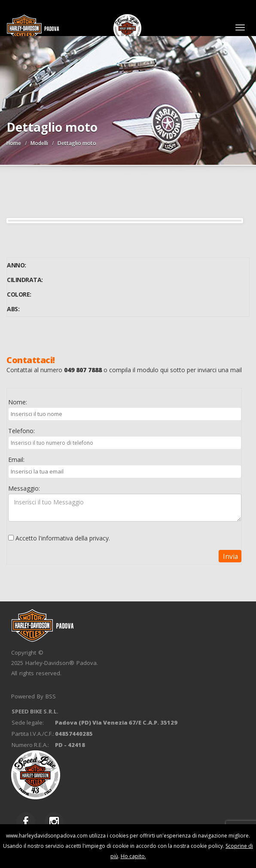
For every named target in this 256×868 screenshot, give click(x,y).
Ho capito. (133, 856)
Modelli (39, 143)
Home (14, 143)
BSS (51, 696)
